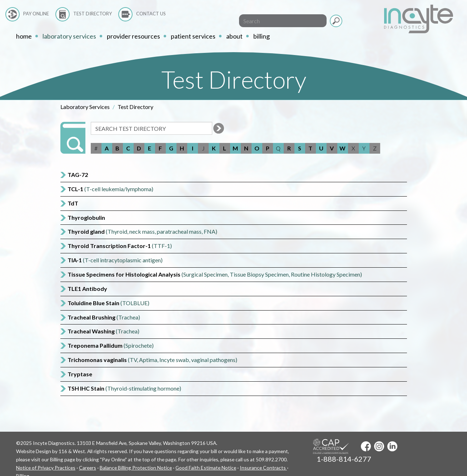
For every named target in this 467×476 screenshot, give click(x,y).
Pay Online (36, 14)
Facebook (366, 446)
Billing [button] (262, 36)
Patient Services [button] (193, 36)
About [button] (234, 36)
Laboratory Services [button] (69, 36)
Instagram (379, 446)
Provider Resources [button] (133, 36)
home (24, 36)
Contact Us (151, 14)
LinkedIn (392, 446)
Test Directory (93, 14)
